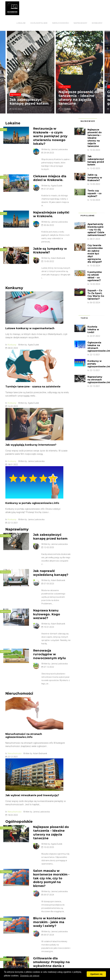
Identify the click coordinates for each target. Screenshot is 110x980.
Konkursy (97, 23)
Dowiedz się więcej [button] (30, 976)
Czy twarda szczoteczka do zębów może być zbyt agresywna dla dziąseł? (95, 254)
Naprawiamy (80, 23)
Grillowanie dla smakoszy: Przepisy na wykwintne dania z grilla (51, 964)
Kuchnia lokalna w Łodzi (93, 329)
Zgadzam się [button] (96, 974)
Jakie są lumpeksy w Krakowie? (95, 178)
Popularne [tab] (88, 216)
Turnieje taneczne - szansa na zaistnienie (33, 387)
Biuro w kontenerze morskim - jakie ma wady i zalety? (49, 922)
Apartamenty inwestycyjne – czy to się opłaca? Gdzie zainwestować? (97, 230)
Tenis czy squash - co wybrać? (95, 193)
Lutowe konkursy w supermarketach (30, 328)
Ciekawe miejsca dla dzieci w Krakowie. (50, 178)
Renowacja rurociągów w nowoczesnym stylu (49, 654)
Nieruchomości (61, 23)
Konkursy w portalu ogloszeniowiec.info (32, 503)
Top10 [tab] (84, 318)
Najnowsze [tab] (88, 121)
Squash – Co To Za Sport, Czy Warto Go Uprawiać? (96, 295)
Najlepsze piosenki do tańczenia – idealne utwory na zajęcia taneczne (79, 98)
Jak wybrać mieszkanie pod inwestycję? (32, 795)
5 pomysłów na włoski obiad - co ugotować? (95, 276)
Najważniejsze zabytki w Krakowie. (51, 214)
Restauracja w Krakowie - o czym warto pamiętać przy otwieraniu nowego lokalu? (50, 136)
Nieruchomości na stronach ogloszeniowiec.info (24, 736)
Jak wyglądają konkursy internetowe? (31, 445)
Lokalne (21, 23)
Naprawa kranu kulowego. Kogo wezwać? (47, 614)
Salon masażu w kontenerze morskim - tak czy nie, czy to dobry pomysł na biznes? (51, 878)
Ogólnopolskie (39, 23)
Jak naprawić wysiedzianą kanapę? (51, 573)
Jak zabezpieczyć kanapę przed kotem (29, 101)
